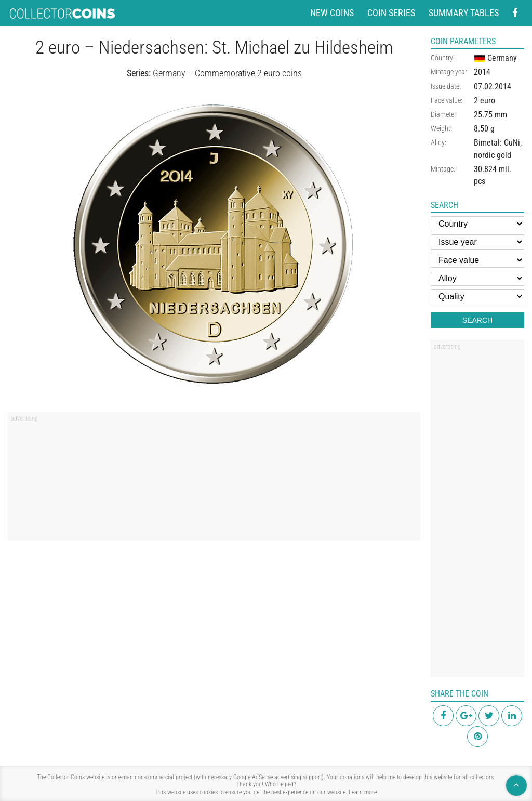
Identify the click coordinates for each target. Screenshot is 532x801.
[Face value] (477, 260)
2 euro (484, 101)
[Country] (477, 224)
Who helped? (281, 784)
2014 (482, 72)
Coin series (391, 13)
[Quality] (477, 297)
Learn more (363, 792)
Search (477, 320)
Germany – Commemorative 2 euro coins (227, 73)
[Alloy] (477, 278)
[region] (214, 479)
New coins (332, 13)
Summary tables (464, 13)
